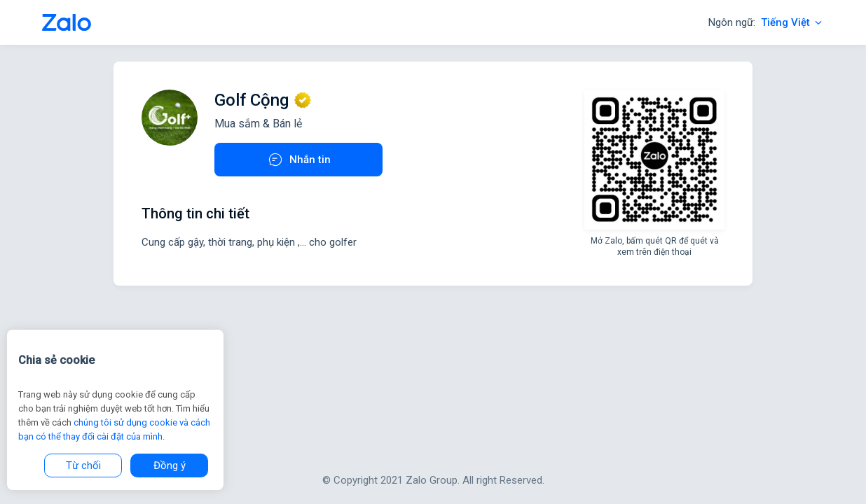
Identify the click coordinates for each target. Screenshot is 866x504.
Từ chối (83, 465)
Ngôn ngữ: (766, 22)
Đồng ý (170, 465)
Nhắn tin (299, 160)
